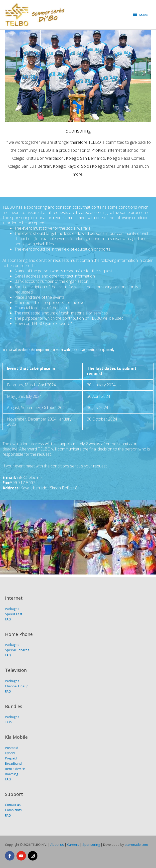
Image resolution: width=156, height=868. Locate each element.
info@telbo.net (30, 477)
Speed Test (14, 614)
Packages (12, 609)
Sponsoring (91, 845)
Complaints (13, 810)
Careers (73, 845)
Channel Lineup (17, 686)
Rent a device (15, 769)
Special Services (17, 650)
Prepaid (11, 758)
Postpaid (12, 748)
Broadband (13, 763)
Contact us (13, 805)
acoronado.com (136, 845)
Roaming (11, 774)
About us (57, 845)
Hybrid (10, 753)
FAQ (8, 619)
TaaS (9, 722)
